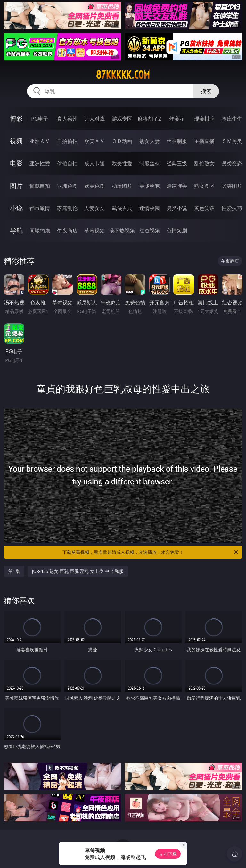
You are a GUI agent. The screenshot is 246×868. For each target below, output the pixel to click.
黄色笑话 (204, 208)
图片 (16, 186)
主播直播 (204, 141)
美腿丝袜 (150, 186)
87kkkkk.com (123, 75)
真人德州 (67, 119)
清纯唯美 (177, 186)
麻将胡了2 (149, 119)
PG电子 (40, 119)
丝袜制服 (177, 141)
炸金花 (177, 119)
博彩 (16, 118)
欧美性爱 (122, 163)
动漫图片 (122, 186)
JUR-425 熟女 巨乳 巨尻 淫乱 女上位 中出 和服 (78, 571)
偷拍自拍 (67, 163)
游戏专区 (122, 119)
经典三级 (177, 163)
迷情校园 (150, 208)
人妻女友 (94, 208)
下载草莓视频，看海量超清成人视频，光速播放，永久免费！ (151, 552)
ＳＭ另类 (232, 141)
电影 (16, 163)
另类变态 (232, 163)
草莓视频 (94, 231)
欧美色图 (94, 186)
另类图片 (232, 186)
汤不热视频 (122, 231)
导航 (16, 230)
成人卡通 (94, 163)
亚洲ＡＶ (40, 141)
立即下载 (168, 854)
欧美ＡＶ (94, 141)
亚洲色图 (67, 186)
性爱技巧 (232, 208)
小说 (16, 208)
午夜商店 (67, 231)
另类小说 (177, 208)
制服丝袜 (150, 163)
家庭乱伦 (67, 208)
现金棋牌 (204, 119)
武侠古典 (122, 208)
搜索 (206, 91)
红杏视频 (150, 231)
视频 (16, 141)
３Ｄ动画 (122, 141)
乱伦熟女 (204, 163)
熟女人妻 (150, 141)
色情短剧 (177, 231)
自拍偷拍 (67, 141)
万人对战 (94, 119)
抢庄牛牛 (232, 119)
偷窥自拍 (40, 186)
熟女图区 (204, 186)
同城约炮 (40, 231)
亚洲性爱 (40, 163)
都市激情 (40, 208)
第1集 (14, 571)
